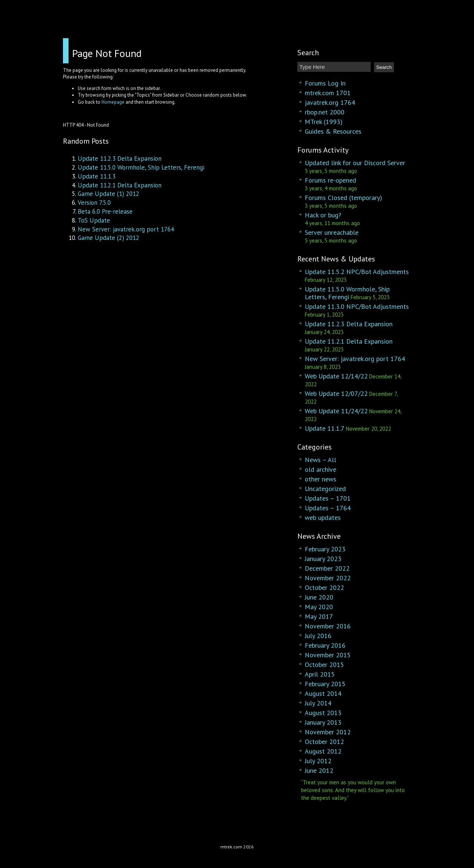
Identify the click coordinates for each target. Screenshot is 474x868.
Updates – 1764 (328, 508)
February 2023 (325, 549)
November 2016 (328, 626)
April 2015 (320, 674)
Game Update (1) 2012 (109, 194)
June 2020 (319, 597)
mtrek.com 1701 (328, 93)
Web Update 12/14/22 (336, 376)
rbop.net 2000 (325, 112)
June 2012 (319, 770)
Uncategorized (325, 489)
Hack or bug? (323, 215)
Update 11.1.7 (325, 428)
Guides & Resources (333, 131)
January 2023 (323, 559)
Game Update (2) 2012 (109, 238)
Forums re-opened (331, 180)
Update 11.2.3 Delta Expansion (120, 158)
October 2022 (324, 587)
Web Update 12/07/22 (336, 393)
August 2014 (323, 693)
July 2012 (318, 761)
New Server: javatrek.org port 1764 (126, 229)
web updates (323, 518)
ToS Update (94, 220)
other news (321, 479)
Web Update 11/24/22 (336, 411)
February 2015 (325, 684)
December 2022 (327, 568)
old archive (321, 469)
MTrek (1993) (324, 122)
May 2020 (319, 607)
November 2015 (328, 655)
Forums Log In (325, 83)
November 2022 (328, 578)
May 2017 (319, 616)
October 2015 (324, 665)
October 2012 (324, 742)
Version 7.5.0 (94, 203)
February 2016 (325, 645)
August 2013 (323, 713)
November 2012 (328, 732)
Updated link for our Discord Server (355, 163)
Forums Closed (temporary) (343, 198)
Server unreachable (332, 232)
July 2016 (318, 636)
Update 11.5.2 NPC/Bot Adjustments (357, 272)
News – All (321, 460)
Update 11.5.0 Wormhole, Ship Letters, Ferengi (141, 167)
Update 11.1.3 (97, 176)
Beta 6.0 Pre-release (105, 211)
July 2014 (318, 703)
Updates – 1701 (328, 498)
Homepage (113, 102)
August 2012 (323, 751)
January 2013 (323, 722)
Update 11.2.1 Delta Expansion (120, 185)
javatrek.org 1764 (330, 102)
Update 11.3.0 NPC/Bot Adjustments (357, 306)
